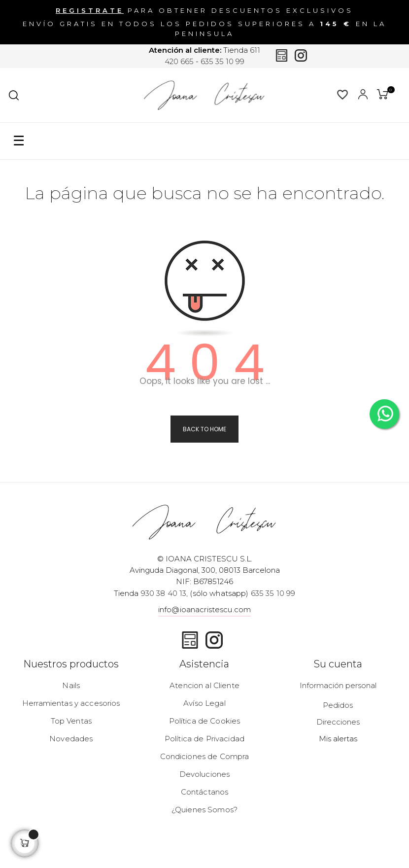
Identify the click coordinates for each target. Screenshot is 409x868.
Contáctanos (205, 792)
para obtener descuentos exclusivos (204, 10)
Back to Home (204, 429)
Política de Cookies (205, 721)
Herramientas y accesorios (71, 703)
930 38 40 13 (164, 593)
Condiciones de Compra (205, 756)
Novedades (71, 739)
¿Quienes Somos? (204, 810)
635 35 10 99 (222, 61)
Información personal (338, 685)
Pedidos (338, 705)
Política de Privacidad (204, 739)
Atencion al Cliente (204, 685)
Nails (71, 685)
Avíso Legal (204, 703)
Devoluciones (205, 774)
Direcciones (338, 722)
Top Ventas (71, 721)
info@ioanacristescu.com (204, 609)
